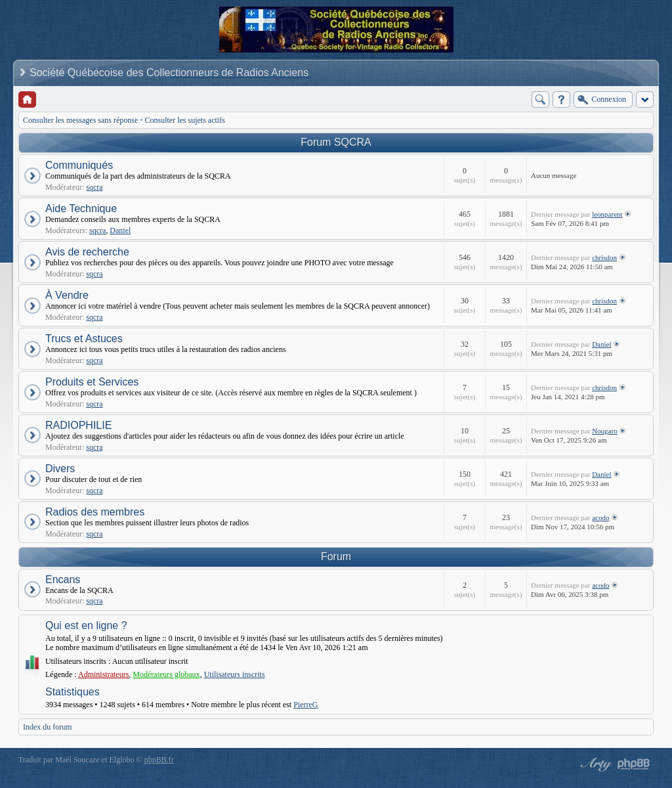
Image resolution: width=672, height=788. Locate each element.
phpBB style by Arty (595, 764)
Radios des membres (95, 512)
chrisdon (604, 257)
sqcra (94, 187)
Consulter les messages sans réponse (80, 120)
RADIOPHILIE (78, 425)
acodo (600, 517)
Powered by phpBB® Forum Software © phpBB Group (634, 764)
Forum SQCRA (336, 142)
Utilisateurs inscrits (235, 674)
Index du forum (48, 727)
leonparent (607, 214)
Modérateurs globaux (166, 674)
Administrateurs (103, 674)
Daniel (120, 230)
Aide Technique (81, 208)
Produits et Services (92, 382)
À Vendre (67, 295)
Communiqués (79, 165)
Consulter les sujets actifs (185, 120)
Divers (60, 469)
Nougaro (605, 431)
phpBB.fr (159, 760)
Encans (63, 580)
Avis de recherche (87, 252)
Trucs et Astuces (84, 339)
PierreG (305, 705)
